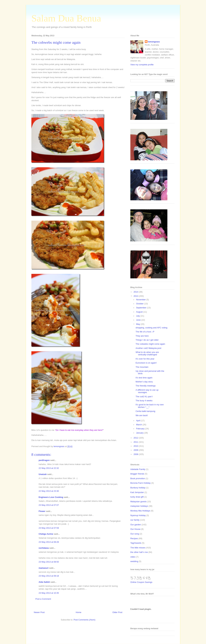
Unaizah (43, 474)
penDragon (44, 460)
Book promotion (138, 478)
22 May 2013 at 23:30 (49, 491)
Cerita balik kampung (145, 411)
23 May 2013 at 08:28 (49, 542)
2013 (136, 296)
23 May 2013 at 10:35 (49, 593)
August (140, 312)
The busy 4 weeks (144, 401)
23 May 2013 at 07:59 (49, 528)
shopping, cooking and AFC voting (151, 328)
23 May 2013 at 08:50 (49, 562)
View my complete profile (142, 65)
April (139, 421)
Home (79, 612)
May (138, 324)
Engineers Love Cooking (51, 497)
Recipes (134, 538)
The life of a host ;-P (145, 332)
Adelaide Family (138, 469)
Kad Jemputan (137, 492)
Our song (135, 534)
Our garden (136, 525)
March (139, 425)
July (138, 316)
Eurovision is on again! (146, 363)
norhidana (44, 548)
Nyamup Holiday (138, 515)
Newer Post (39, 612)
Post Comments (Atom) (84, 620)
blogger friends (137, 474)
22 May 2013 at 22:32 (49, 468)
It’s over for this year (145, 359)
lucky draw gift (137, 497)
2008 (136, 454)
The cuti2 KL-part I (144, 397)
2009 (136, 450)
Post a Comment (43, 599)
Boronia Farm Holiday (140, 483)
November (141, 300)
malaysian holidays (139, 506)
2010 (136, 446)
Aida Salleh (44, 582)
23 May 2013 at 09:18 (49, 576)
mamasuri (44, 568)
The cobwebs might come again (150, 344)
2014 (136, 292)
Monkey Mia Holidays (140, 511)
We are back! (142, 415)
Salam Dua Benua (66, 18)
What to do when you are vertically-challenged (147, 353)
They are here (142, 336)
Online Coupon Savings (141, 582)
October (140, 304)
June (139, 320)
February (141, 429)
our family (135, 520)
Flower (42, 511)
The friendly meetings (145, 386)
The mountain (142, 367)
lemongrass (154, 42)
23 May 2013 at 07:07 (49, 505)
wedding (134, 561)
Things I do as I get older (147, 340)
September (142, 308)
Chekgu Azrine (46, 534)
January (140, 433)
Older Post (117, 612)
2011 (136, 442)
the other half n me (139, 552)
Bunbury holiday (138, 488)
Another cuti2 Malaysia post (148, 348)
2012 (136, 438)
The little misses (138, 548)
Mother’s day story (144, 382)
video (133, 557)
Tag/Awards (136, 543)
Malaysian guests (138, 502)
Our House (135, 529)
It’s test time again (144, 378)
